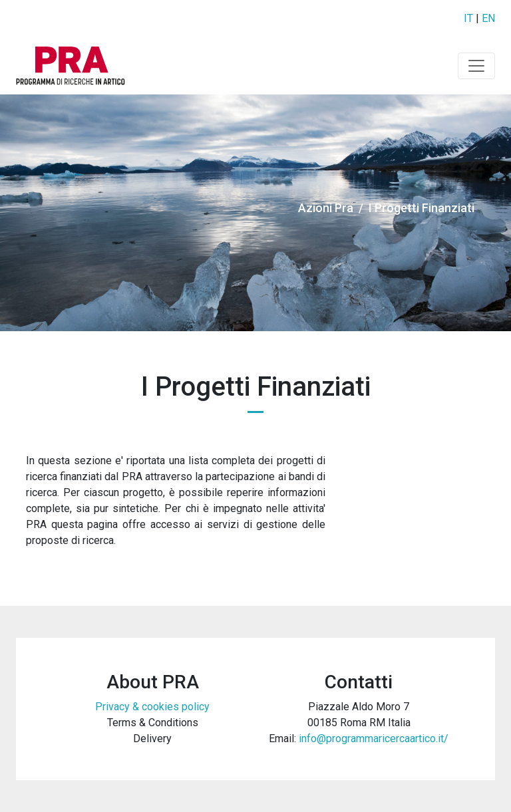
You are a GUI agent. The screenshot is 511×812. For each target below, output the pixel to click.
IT (468, 18)
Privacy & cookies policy (152, 707)
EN (488, 18)
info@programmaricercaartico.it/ (374, 739)
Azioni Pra (326, 208)
